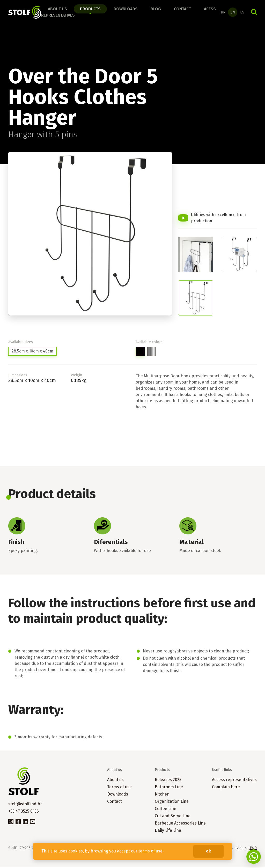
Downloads (126, 9)
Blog (156, 9)
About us (57, 9)
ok (208, 851)
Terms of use (119, 788)
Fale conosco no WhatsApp (254, 857)
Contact (182, 9)
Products (90, 9)
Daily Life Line (168, 831)
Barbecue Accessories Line (180, 824)
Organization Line (172, 802)
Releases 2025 (168, 780)
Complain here (226, 788)
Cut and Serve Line (173, 817)
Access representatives (234, 780)
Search (254, 13)
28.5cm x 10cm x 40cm (32, 352)
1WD (253, 849)
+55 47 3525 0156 (24, 812)
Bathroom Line (169, 788)
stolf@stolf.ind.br (25, 805)
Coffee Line (165, 809)
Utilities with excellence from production (218, 219)
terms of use (150, 851)
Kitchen (162, 795)
